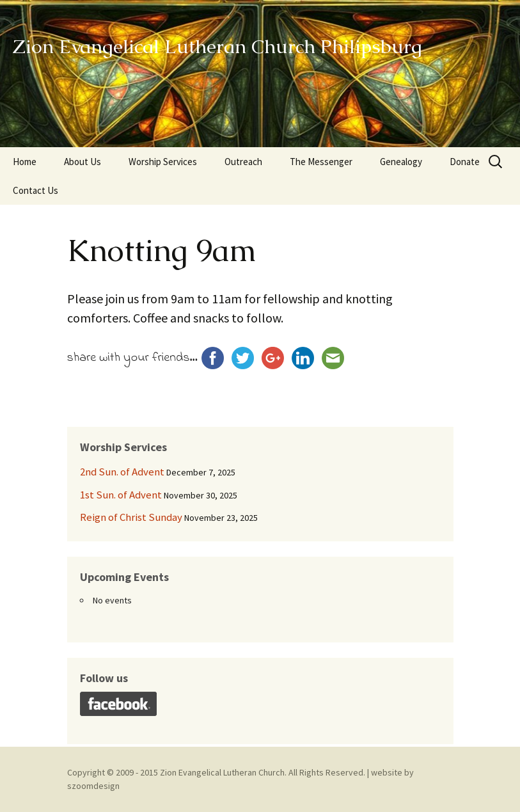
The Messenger (321, 162)
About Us (83, 162)
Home (25, 162)
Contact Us (35, 190)
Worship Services (163, 162)
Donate (465, 162)
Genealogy (401, 162)
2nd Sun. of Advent (122, 472)
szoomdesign (93, 786)
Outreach (243, 162)
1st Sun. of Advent (121, 495)
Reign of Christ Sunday (131, 517)
